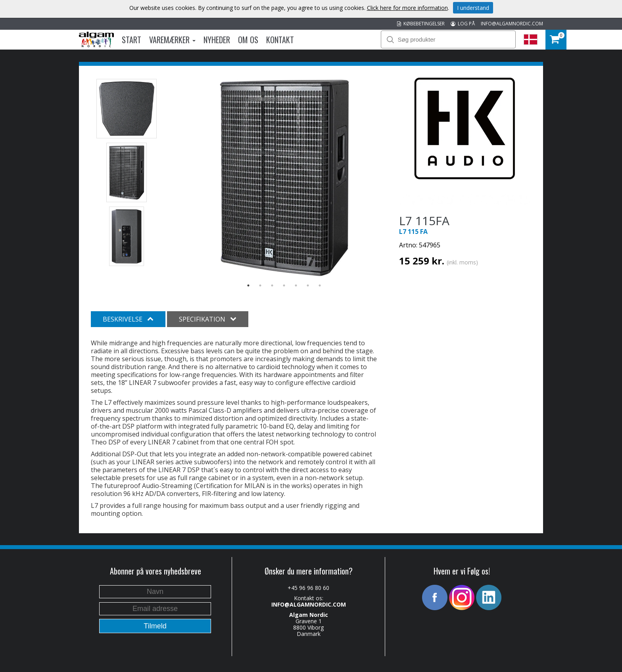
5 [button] (296, 285)
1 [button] (248, 285)
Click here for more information (407, 8)
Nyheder (217, 40)
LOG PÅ (463, 24)
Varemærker (172, 40)
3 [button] (272, 285)
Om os (248, 40)
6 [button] (308, 285)
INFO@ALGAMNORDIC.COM (512, 24)
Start (132, 40)
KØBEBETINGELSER (421, 24)
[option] (284, 178)
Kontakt (280, 40)
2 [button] (260, 285)
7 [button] (320, 285)
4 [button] (284, 285)
